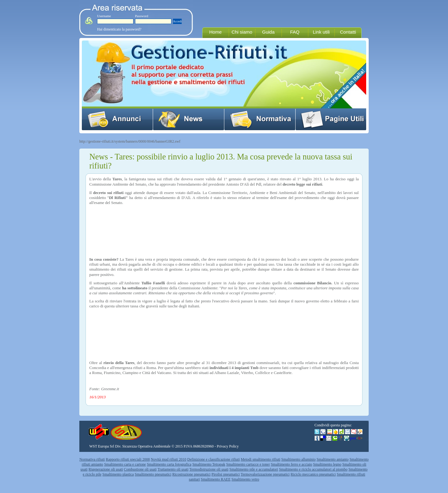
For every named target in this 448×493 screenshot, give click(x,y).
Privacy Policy (228, 446)
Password (142, 16)
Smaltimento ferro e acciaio (291, 464)
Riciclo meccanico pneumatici (313, 474)
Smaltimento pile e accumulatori (254, 469)
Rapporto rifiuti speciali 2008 (128, 459)
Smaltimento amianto (332, 459)
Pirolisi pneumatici (226, 474)
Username (104, 16)
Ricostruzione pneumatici (191, 474)
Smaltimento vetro (245, 479)
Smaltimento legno (327, 464)
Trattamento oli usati (173, 469)
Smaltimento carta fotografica (169, 464)
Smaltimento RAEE (216, 479)
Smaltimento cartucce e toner (248, 464)
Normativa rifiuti (92, 459)
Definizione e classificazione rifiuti (214, 459)
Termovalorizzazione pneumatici (265, 474)
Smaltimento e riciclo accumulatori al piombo (313, 469)
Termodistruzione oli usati (209, 469)
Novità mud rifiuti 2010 (169, 459)
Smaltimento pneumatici (153, 474)
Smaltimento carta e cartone (125, 464)
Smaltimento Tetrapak (209, 464)
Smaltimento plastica (118, 474)
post (356, 438)
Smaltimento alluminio (298, 459)
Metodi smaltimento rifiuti (261, 459)
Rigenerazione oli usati (106, 469)
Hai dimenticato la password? (119, 29)
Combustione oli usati (140, 469)
